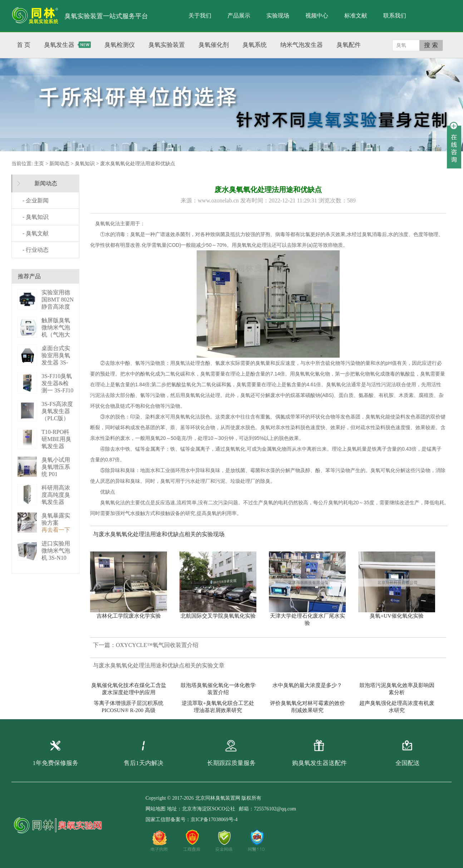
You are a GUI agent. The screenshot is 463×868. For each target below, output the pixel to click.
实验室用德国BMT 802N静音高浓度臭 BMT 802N (58, 307)
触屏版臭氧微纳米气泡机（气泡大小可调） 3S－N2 (57, 335)
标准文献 (356, 16)
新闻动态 (59, 164)
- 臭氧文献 (36, 233)
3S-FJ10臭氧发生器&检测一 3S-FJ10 (57, 383)
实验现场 (278, 16)
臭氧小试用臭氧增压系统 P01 (56, 467)
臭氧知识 (85, 164)
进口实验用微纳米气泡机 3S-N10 (56, 551)
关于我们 (200, 16)
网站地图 (156, 809)
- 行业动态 (36, 250)
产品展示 (239, 16)
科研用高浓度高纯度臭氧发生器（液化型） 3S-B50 (56, 502)
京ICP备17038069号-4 (214, 820)
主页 (39, 164)
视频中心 (317, 16)
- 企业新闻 (36, 200)
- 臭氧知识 (36, 217)
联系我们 (395, 16)
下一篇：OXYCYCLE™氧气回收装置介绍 (146, 645)
